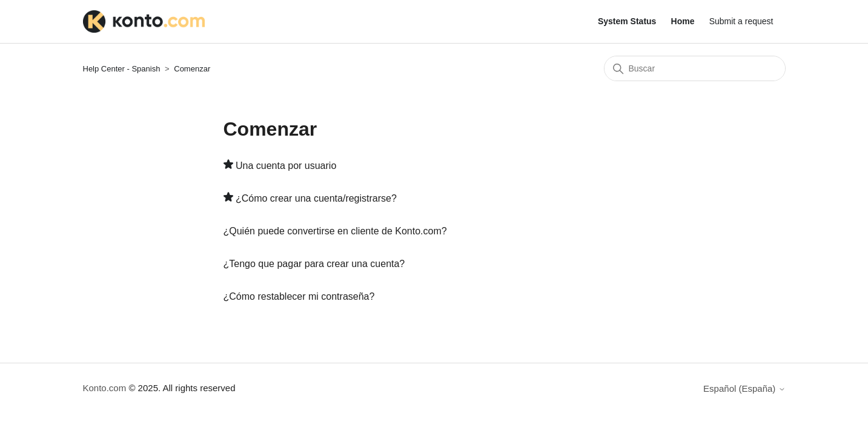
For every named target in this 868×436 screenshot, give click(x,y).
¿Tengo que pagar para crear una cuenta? (314, 264)
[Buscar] (695, 68)
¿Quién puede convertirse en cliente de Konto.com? (335, 231)
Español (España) (744, 388)
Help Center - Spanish (122, 69)
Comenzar (192, 69)
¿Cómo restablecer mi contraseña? (299, 296)
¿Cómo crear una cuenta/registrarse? (316, 198)
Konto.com (105, 388)
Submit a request (741, 21)
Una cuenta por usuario (286, 166)
